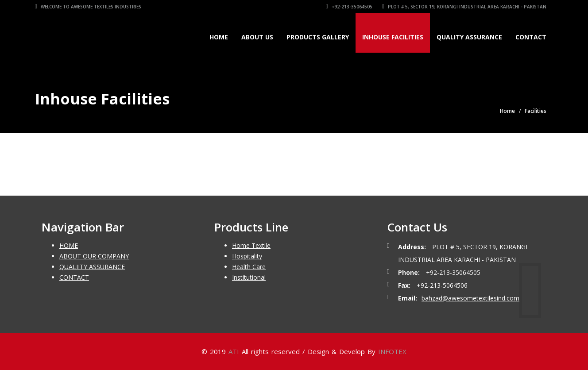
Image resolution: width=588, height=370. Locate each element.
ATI (234, 351)
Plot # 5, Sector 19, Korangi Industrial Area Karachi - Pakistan (464, 7)
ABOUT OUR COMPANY (94, 256)
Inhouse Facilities (393, 37)
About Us (257, 37)
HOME (69, 245)
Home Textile (251, 245)
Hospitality (247, 256)
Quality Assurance (469, 37)
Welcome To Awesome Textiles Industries (88, 7)
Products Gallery (318, 37)
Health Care (249, 267)
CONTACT (74, 277)
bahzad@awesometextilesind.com (470, 298)
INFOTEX (392, 351)
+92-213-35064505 (349, 7)
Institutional (249, 277)
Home (219, 37)
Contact (531, 37)
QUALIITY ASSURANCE (92, 267)
